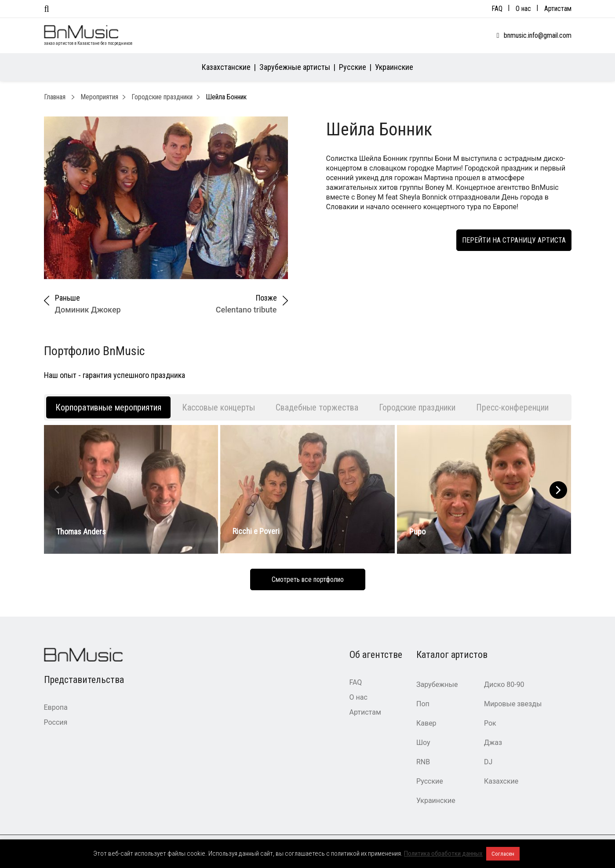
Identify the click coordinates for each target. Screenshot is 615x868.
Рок (490, 723)
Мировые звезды (513, 704)
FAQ (497, 9)
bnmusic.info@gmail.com (538, 35)
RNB (423, 762)
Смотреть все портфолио (308, 579)
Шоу (423, 743)
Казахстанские (226, 67)
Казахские (501, 781)
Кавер (426, 723)
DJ (488, 762)
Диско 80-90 (504, 685)
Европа (56, 707)
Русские (353, 67)
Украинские (394, 67)
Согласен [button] (503, 854)
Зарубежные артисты (295, 67)
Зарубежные (437, 685)
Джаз (493, 743)
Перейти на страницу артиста (514, 240)
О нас (523, 9)
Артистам (558, 9)
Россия (56, 722)
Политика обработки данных (443, 853)
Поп (423, 704)
